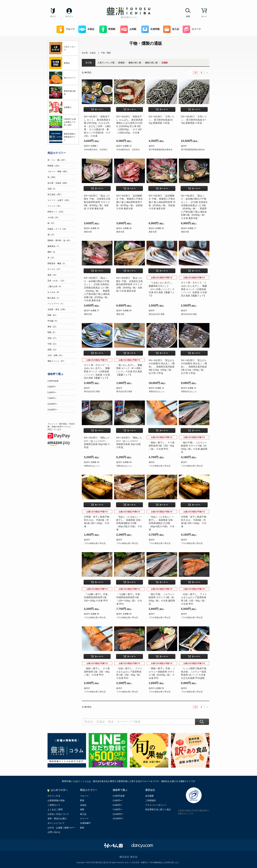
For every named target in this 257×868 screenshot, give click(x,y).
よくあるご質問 (55, 809)
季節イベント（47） (56, 361)
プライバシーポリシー (156, 805)
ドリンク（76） (54, 206)
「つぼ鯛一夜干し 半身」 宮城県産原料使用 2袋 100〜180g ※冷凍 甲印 (97, 597)
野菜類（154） (54, 166)
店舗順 (164, 63)
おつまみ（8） (54, 292)
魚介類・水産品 (89, 53)
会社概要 (149, 796)
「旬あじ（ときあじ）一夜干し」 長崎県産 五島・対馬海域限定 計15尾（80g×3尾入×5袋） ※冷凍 (162, 523)
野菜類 (107, 29)
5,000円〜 (52, 392)
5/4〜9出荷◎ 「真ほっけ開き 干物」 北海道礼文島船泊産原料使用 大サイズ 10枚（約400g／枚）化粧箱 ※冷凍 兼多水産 (129, 284)
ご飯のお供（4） (55, 286)
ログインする (54, 796)
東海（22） (53, 327)
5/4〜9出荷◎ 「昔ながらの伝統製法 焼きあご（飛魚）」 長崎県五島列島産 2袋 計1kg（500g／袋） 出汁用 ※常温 (194, 367)
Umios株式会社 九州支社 (96, 150)
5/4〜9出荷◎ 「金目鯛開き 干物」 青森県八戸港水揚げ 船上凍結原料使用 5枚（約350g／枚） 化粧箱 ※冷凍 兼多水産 (129, 202)
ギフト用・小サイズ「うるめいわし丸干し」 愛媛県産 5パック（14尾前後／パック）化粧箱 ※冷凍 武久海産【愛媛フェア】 (97, 371)
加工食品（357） (55, 195)
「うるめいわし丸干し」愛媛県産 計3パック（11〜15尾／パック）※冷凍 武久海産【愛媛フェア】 (162, 289)
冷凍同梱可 (85, 823)
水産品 (86, 29)
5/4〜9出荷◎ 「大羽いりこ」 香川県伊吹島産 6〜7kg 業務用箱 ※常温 (194, 120)
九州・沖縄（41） (55, 355)
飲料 (82, 828)
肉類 (82, 809)
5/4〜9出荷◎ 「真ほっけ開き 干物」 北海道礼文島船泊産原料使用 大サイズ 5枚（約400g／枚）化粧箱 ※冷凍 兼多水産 (97, 202)
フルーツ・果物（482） (58, 172)
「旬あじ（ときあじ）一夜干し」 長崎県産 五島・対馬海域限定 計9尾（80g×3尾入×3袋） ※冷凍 (129, 523)
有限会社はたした (157, 391)
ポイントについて (56, 823)
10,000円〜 (53, 404)
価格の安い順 (135, 63)
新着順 (121, 63)
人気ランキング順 (106, 63)
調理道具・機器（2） (57, 263)
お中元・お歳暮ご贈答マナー (61, 828)
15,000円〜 (53, 410)
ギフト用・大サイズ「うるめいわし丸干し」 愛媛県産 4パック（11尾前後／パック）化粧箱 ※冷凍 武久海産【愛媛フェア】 (194, 289)
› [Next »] (207, 72)
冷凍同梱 (150, 29)
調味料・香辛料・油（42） (59, 240)
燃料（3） (52, 252)
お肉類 (128, 29)
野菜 (82, 800)
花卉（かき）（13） (56, 281)
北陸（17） (53, 338)
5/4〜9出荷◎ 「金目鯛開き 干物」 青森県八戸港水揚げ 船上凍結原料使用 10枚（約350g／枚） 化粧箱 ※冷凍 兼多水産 (162, 202)
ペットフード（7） (56, 304)
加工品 (171, 29)
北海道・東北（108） (57, 309)
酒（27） (52, 235)
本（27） (52, 258)
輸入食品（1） (54, 298)
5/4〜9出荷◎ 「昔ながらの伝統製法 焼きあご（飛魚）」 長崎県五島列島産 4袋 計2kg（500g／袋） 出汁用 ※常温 (162, 367)
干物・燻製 (106, 53)
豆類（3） (52, 189)
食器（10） (53, 275)
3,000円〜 (52, 387)
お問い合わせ (54, 832)
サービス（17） (54, 269)
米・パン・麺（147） (57, 160)
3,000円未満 (53, 381)
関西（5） (52, 332)
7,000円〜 (52, 398)
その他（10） (54, 217)
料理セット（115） (56, 212)
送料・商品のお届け (57, 819)
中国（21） (53, 344)
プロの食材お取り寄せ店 (160, 466)
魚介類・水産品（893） (58, 183)
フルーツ (66, 29)
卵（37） (52, 223)
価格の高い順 (151, 63)
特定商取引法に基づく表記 (158, 809)
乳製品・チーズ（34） (57, 229)
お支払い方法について (58, 814)
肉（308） (52, 177)
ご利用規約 (151, 800)
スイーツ (192, 29)
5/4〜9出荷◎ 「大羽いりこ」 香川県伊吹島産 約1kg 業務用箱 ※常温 (162, 120)
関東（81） (53, 315)
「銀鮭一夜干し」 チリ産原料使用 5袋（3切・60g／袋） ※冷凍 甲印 (162, 446)
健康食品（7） (54, 246)
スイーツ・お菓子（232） (59, 200)
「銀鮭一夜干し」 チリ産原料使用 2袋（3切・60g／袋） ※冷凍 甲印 (97, 672)
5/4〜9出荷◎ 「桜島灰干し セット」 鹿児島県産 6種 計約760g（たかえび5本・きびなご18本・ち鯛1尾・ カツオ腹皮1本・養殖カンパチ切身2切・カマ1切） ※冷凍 (97, 126)
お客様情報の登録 (56, 800)
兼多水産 (88, 232)
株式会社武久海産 (157, 314)
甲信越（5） (53, 321)
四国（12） (53, 350)
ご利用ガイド (54, 805)
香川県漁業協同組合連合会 (161, 150)
